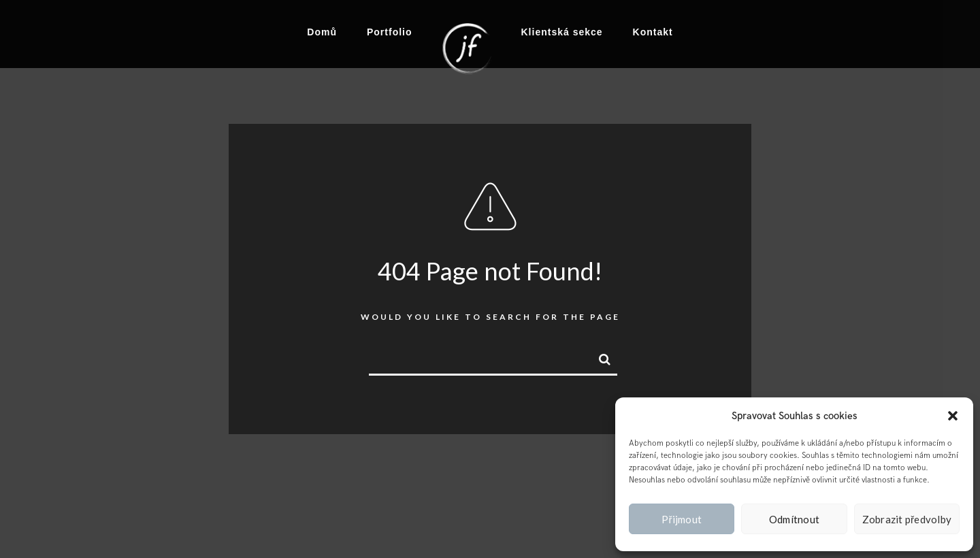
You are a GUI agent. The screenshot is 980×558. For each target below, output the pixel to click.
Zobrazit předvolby (907, 519)
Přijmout (682, 519)
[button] (953, 416)
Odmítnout (794, 519)
